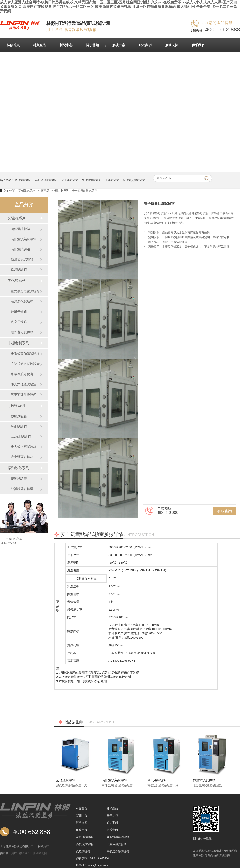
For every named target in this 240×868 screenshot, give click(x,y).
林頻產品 (40, 45)
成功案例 (145, 45)
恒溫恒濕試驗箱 (92, 180)
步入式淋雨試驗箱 (24, 447)
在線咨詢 (225, 511)
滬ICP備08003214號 (23, 853)
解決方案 (119, 45)
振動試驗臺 (19, 479)
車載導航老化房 (22, 374)
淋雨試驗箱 (19, 426)
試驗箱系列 (17, 218)
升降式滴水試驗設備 (25, 364)
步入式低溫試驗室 (24, 384)
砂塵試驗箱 (19, 416)
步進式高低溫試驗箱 (25, 354)
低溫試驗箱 (112, 180)
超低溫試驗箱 (23, 180)
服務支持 (172, 45)
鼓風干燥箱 (19, 312)
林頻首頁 (13, 45)
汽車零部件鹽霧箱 (24, 394)
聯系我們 (198, 45)
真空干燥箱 (19, 322)
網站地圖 (41, 853)
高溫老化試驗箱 (22, 301)
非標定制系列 (61, 191)
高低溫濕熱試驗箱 (46, 180)
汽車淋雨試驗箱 (22, 457)
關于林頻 (92, 45)
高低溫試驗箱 (70, 180)
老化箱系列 (17, 281)
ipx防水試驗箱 (21, 437)
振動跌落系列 (18, 468)
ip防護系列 (16, 406)
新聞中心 (66, 45)
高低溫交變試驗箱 (134, 180)
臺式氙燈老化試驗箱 (25, 291)
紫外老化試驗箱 (22, 332)
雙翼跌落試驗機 (22, 489)
